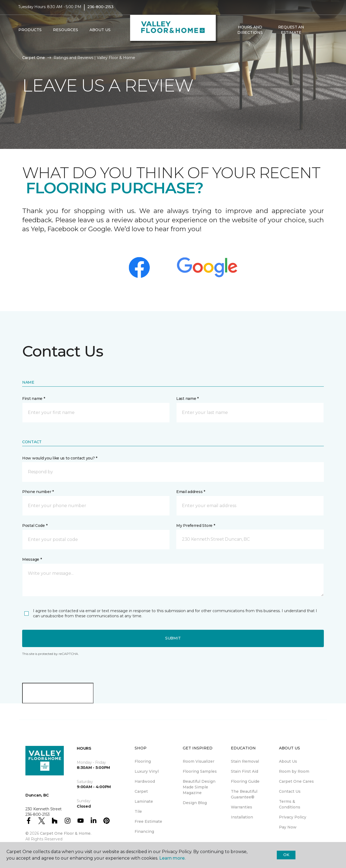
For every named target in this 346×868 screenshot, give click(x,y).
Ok (286, 855)
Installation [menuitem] (242, 817)
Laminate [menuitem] (144, 801)
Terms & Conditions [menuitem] (290, 804)
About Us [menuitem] (288, 761)
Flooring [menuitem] (143, 761)
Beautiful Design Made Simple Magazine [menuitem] (199, 787)
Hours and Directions (250, 32)
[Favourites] (322, 33)
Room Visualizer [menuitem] (199, 761)
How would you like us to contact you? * (60, 458)
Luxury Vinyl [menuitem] (147, 771)
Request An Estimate (291, 32)
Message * (32, 559)
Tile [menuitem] (138, 811)
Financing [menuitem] (144, 831)
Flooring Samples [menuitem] (200, 771)
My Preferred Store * (196, 526)
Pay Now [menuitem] (288, 827)
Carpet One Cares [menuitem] (296, 781)
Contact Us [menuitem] (290, 791)
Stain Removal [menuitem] (245, 761)
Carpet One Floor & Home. (66, 833)
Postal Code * (35, 526)
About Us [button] (100, 33)
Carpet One (34, 58)
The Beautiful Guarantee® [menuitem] (244, 794)
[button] (316, 33)
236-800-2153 (100, 10)
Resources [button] (66, 33)
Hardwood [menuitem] (145, 781)
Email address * (191, 492)
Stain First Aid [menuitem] (244, 771)
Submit (173, 638)
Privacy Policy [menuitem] (293, 817)
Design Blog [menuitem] (195, 803)
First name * (34, 399)
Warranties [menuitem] (242, 807)
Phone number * (38, 492)
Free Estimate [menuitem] (148, 821)
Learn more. (172, 858)
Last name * (187, 399)
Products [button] (30, 33)
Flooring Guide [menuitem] (245, 781)
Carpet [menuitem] (141, 791)
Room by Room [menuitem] (294, 771)
